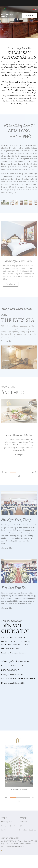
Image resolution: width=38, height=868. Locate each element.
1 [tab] (13, 34)
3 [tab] (19, 34)
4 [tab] (22, 34)
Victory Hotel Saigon (19, 790)
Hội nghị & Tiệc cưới (8, 826)
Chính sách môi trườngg (27, 830)
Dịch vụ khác (24, 826)
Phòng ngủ (23, 818)
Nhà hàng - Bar (6, 822)
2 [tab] (16, 34)
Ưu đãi (3, 830)
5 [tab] (25, 34)
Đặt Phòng (29, 15)
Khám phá (19, 454)
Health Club (23, 822)
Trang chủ (5, 818)
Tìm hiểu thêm (11, 284)
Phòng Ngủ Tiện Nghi (18, 261)
